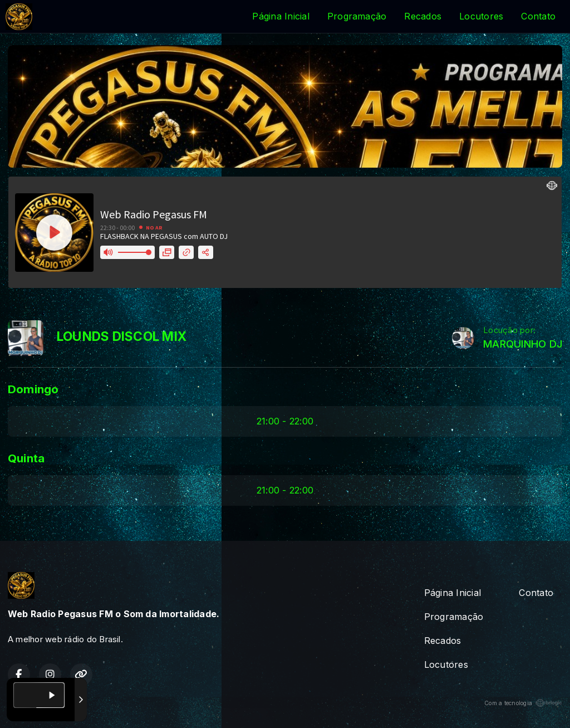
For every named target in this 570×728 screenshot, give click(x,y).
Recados (423, 16)
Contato (538, 16)
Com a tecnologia (523, 703)
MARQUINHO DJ (523, 344)
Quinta (26, 458)
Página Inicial (281, 16)
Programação (357, 16)
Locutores (481, 16)
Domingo (33, 389)
